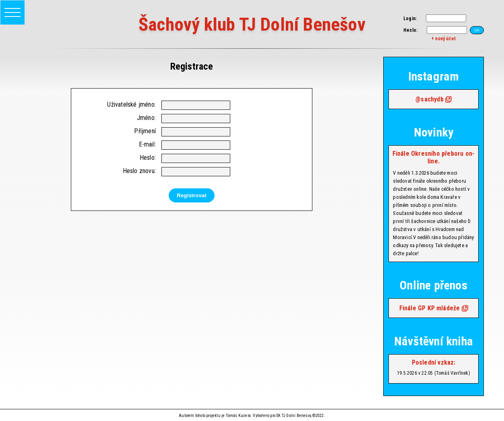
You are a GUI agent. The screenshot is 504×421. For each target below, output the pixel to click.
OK (477, 30)
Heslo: (410, 30)
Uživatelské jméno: (131, 104)
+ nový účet (444, 39)
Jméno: (146, 118)
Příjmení (145, 131)
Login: (410, 19)
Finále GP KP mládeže (430, 308)
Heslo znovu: (139, 171)
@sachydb (430, 99)
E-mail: (147, 144)
